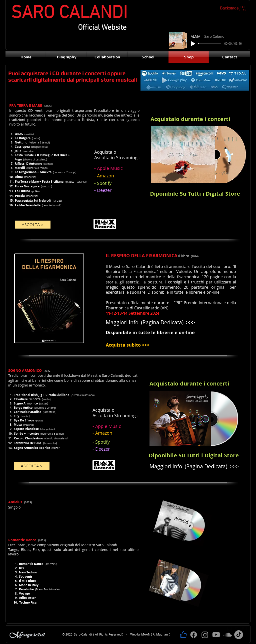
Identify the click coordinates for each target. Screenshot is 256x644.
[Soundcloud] (227, 635)
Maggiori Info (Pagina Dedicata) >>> (194, 466)
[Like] (183, 634)
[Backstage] (233, 8)
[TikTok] (239, 635)
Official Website (102, 28)
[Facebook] (194, 635)
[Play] (193, 44)
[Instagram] (205, 635)
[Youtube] (216, 635)
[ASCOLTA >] (33, 225)
